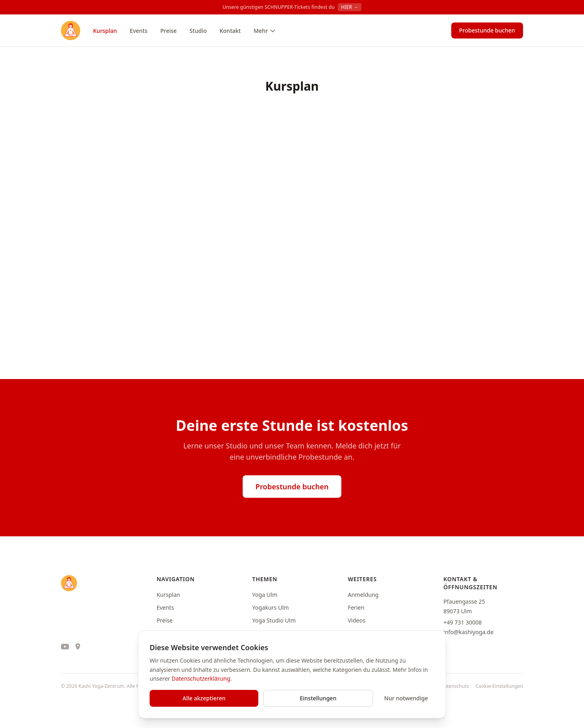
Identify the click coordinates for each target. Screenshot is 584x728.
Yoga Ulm (265, 595)
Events (139, 31)
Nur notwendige (406, 698)
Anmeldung (363, 595)
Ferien (356, 607)
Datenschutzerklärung (201, 678)
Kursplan (105, 31)
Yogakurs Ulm (271, 607)
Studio (198, 31)
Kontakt (230, 31)
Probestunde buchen (487, 30)
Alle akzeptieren (204, 698)
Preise (169, 31)
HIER (350, 7)
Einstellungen (318, 698)
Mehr (265, 31)
